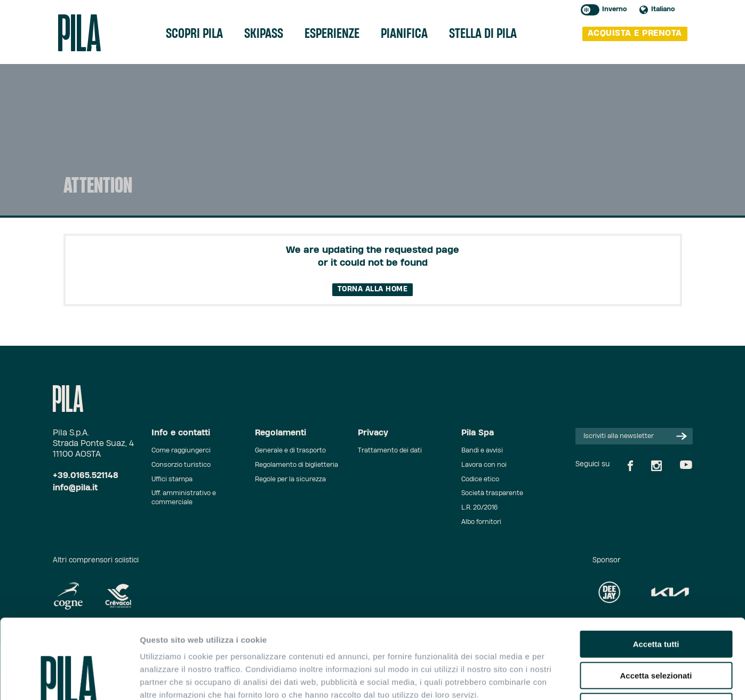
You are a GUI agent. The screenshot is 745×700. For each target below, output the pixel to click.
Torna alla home (373, 289)
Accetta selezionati (656, 601)
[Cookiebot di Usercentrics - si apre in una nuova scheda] (69, 679)
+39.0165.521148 (86, 476)
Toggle (590, 10)
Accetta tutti (656, 570)
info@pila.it (75, 488)
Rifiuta (656, 632)
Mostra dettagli (561, 679)
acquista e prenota (635, 33)
